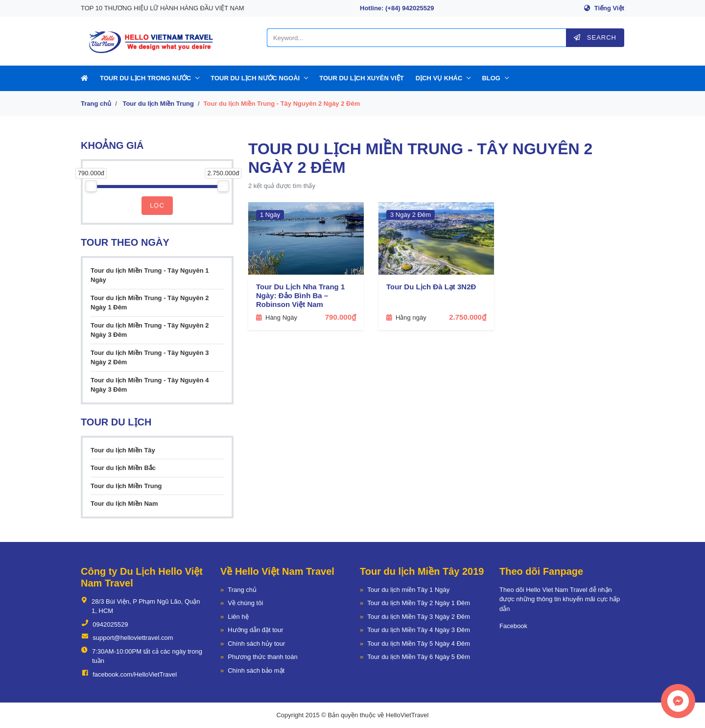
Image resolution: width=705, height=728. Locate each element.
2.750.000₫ (468, 317)
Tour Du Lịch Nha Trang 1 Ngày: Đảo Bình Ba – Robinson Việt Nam (300, 295)
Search (595, 37)
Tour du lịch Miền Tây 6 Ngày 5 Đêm (419, 657)
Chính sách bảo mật (256, 670)
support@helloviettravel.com (127, 638)
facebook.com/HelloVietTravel (129, 675)
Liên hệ (238, 617)
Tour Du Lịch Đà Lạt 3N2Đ (431, 287)
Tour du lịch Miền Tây (123, 450)
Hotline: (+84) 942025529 (397, 8)
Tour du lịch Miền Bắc (123, 468)
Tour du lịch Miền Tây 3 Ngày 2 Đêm (419, 617)
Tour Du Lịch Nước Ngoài (255, 78)
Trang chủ (96, 104)
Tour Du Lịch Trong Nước (145, 78)
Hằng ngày (406, 317)
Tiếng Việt (609, 8)
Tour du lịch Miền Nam (124, 504)
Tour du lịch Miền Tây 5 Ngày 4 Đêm (419, 644)
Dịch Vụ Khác (439, 78)
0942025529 (105, 625)
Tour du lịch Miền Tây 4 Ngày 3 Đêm (419, 630)
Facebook (513, 626)
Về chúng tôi (245, 603)
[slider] (91, 186)
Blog (491, 78)
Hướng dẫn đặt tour (255, 630)
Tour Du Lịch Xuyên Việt (362, 78)
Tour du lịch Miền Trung (158, 104)
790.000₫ (341, 317)
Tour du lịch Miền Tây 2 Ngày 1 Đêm (419, 603)
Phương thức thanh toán (262, 657)
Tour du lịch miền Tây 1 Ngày (408, 590)
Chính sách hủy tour (256, 644)
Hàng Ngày (277, 317)
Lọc (157, 205)
